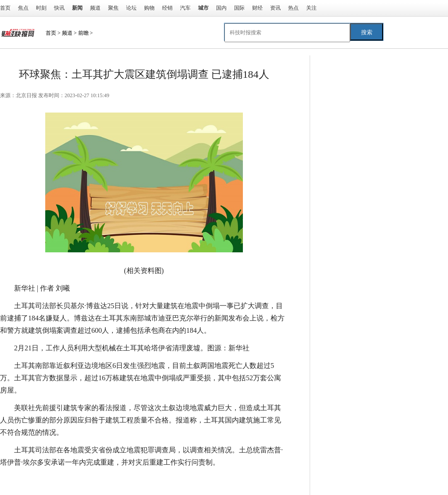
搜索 (367, 32)
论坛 (131, 8)
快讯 (59, 8)
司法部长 (88, 480)
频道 (95, 8)
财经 (257, 8)
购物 (149, 8)
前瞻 (83, 33)
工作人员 (58, 480)
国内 (221, 8)
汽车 (185, 8)
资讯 (275, 8)
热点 (293, 8)
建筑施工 (118, 480)
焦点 (23, 8)
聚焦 (113, 8)
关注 (311, 8)
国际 (239, 8)
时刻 (41, 8)
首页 (5, 8)
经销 (167, 8)
